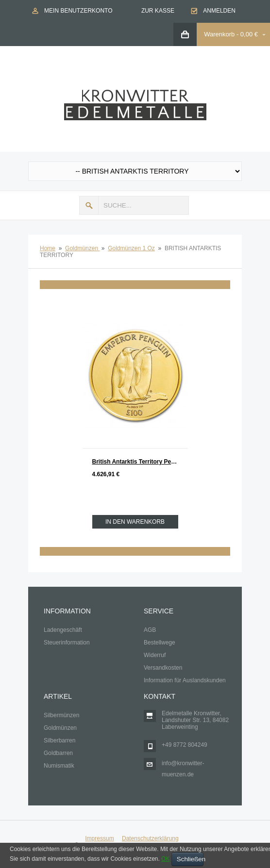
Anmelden (219, 11)
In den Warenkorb (135, 522)
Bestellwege (160, 643)
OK (165, 859)
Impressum (99, 838)
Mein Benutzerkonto (78, 11)
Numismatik (59, 766)
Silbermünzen (61, 715)
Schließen (190, 859)
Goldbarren (58, 753)
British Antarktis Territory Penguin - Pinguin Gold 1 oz (140, 462)
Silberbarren (59, 740)
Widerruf (155, 655)
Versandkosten (163, 668)
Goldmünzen (82, 248)
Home (48, 248)
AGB (150, 630)
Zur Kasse (158, 11)
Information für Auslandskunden (185, 680)
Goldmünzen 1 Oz (131, 248)
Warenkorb (219, 34)
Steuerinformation (67, 643)
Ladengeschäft (63, 630)
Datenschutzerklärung (150, 838)
